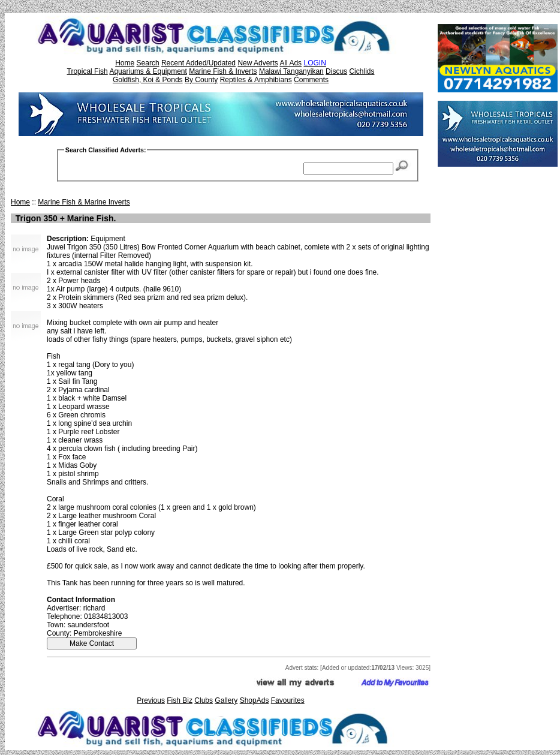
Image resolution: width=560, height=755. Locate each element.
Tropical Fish (88, 71)
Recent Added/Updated (198, 63)
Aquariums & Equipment (148, 71)
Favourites (288, 700)
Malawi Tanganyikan (291, 71)
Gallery (226, 700)
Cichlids (362, 71)
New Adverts (258, 63)
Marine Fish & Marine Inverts (84, 202)
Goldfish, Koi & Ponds (148, 80)
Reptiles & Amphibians (256, 80)
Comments (311, 80)
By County (201, 80)
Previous (151, 700)
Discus (336, 71)
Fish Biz (180, 700)
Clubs (204, 700)
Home (125, 63)
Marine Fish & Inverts (223, 71)
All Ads (290, 63)
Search (148, 63)
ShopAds (255, 700)
